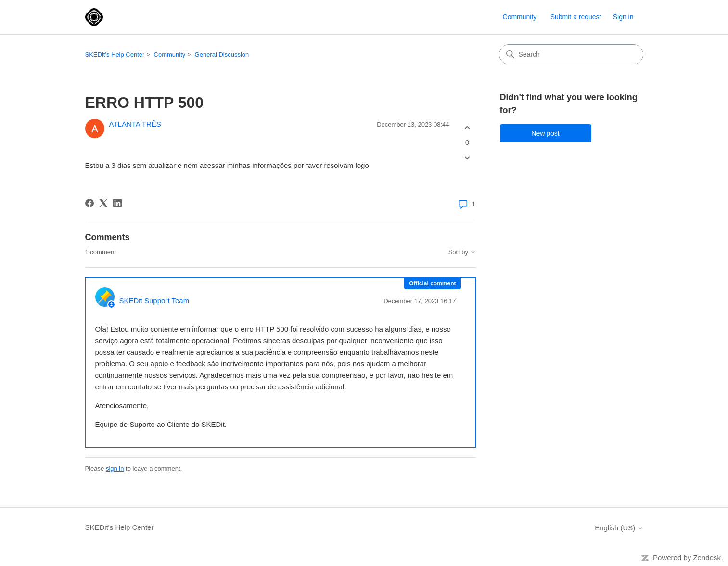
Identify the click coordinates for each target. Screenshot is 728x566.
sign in (115, 469)
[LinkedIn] (117, 203)
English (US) (619, 528)
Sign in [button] (623, 17)
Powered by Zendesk (687, 558)
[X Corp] (103, 203)
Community (520, 17)
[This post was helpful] (467, 127)
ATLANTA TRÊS (135, 124)
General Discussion (222, 55)
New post (545, 133)
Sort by (462, 252)
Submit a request (576, 17)
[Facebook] (89, 203)
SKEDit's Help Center (115, 55)
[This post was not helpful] (467, 158)
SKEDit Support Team (154, 301)
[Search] (571, 54)
